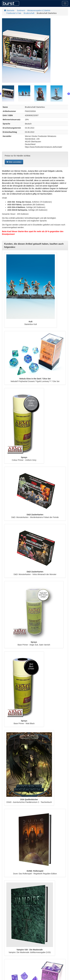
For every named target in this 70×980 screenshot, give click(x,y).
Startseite (9, 10)
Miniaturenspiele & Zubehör (39, 10)
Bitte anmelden (14, 162)
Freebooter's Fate (14, 13)
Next (69, 94)
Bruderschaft (29, 13)
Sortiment (21, 10)
